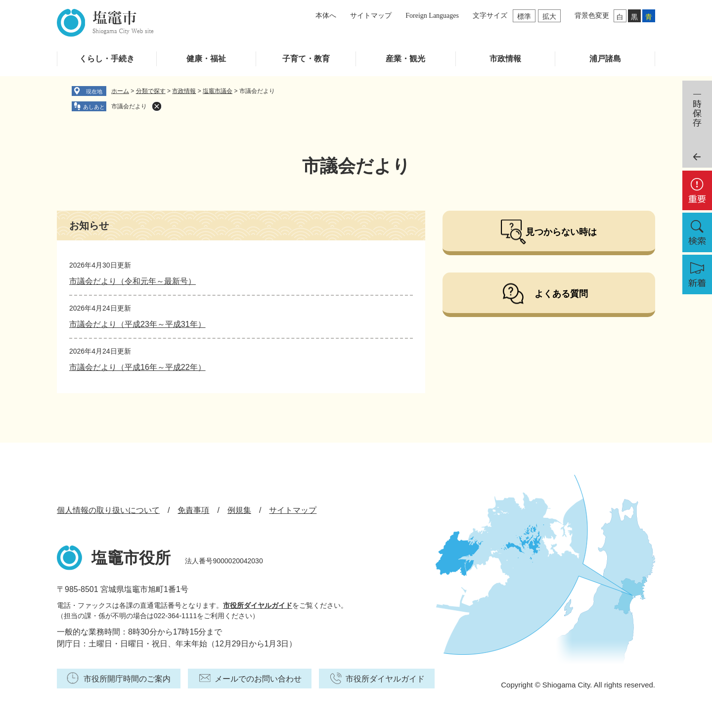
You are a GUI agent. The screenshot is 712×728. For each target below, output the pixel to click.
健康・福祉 (206, 59)
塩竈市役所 (131, 558)
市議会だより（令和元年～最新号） (133, 281)
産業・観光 (405, 59)
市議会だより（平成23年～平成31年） (137, 324)
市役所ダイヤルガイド (258, 605)
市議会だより (129, 106)
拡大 (549, 16)
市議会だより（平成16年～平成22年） (137, 367)
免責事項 (193, 510)
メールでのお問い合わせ (258, 679)
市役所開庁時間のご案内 (127, 679)
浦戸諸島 (605, 59)
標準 (524, 16)
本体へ (326, 16)
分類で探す (151, 91)
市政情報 (505, 59)
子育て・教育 (306, 59)
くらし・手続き (107, 59)
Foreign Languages (432, 16)
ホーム (120, 91)
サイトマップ (371, 16)
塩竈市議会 (218, 91)
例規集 (239, 510)
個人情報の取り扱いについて (108, 510)
